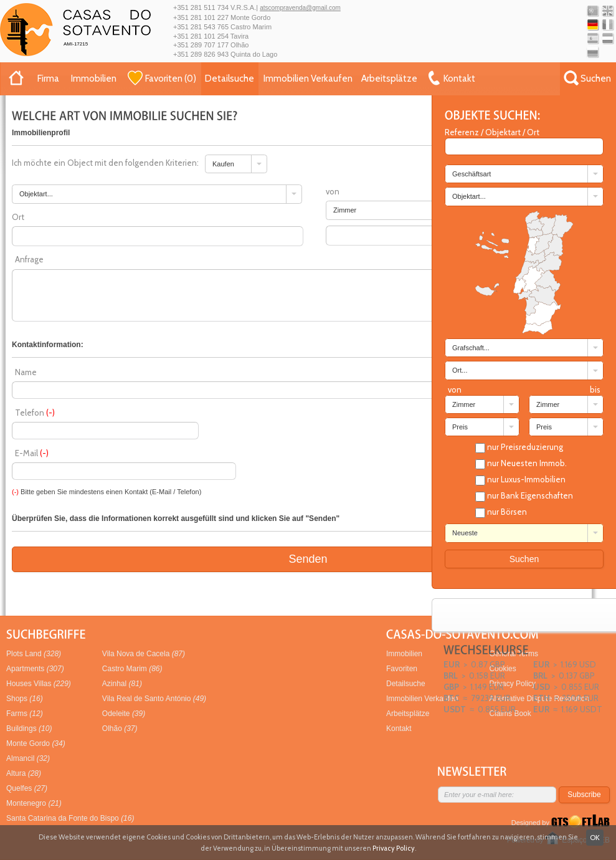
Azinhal (122, 684)
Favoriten (402, 669)
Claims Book (510, 714)
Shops (25, 699)
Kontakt (399, 729)
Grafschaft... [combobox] (471, 348)
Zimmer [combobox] (464, 404)
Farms (25, 714)
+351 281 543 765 (201, 27)
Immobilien (94, 79)
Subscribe (584, 795)
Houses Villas (39, 684)
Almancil (28, 758)
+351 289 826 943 (201, 54)
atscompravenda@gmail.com (300, 8)
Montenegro (34, 803)
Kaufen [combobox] (223, 164)
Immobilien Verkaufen (308, 79)
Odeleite (124, 714)
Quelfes (27, 788)
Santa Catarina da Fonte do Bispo (70, 818)
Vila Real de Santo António (154, 699)
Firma (48, 79)
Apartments (35, 669)
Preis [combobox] (460, 427)
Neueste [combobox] (465, 533)
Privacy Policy (394, 848)
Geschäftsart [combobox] (471, 174)
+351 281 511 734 (201, 7)
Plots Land (34, 654)
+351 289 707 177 (201, 45)
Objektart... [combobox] (469, 196)
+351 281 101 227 (201, 17)
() (162, 78)
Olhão (120, 729)
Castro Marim (132, 669)
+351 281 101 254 (201, 36)
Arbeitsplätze (389, 79)
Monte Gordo (36, 743)
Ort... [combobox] (460, 370)
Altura (24, 773)
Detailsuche (230, 79)
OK (595, 837)
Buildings (29, 729)
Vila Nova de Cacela (144, 654)
